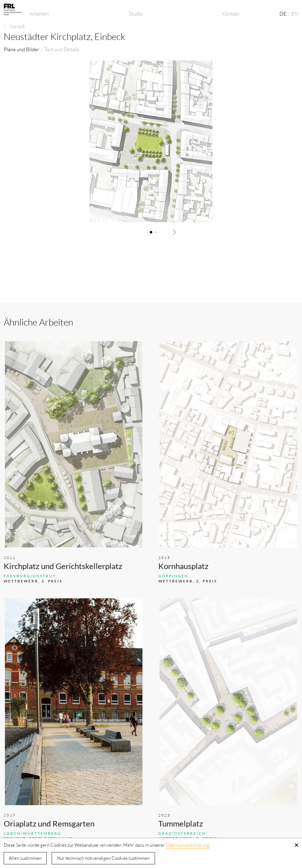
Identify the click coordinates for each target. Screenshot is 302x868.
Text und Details (62, 49)
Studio (136, 14)
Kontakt (231, 14)
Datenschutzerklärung (188, 845)
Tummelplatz (181, 823)
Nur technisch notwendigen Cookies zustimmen (103, 858)
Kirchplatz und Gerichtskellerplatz (63, 566)
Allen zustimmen (25, 858)
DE (283, 14)
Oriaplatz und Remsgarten (49, 823)
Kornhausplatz (183, 566)
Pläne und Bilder (22, 49)
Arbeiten (39, 14)
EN (295, 14)
